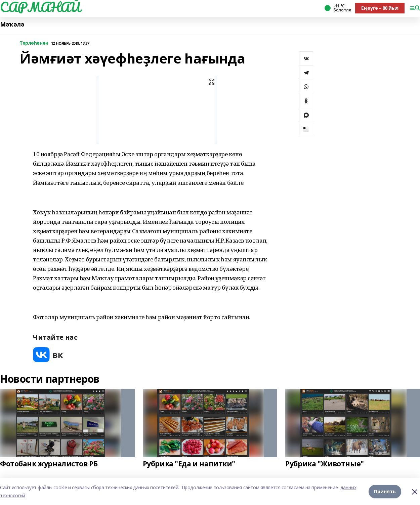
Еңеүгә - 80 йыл (380, 8)
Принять (385, 491)
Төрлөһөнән (34, 43)
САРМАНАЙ (40, 7)
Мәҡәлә (12, 24)
